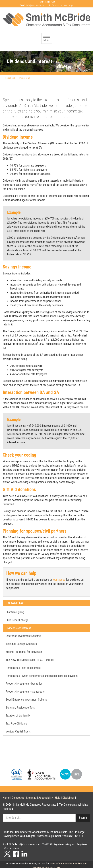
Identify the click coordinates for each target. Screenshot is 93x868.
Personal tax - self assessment (23, 668)
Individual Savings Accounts (21, 644)
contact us (59, 580)
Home (6, 798)
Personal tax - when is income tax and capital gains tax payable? (42, 676)
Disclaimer (68, 798)
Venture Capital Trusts (18, 731)
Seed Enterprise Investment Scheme (27, 700)
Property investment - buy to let (24, 684)
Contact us (57, 5)
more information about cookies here (69, 863)
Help (58, 798)
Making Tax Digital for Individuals (24, 652)
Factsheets (10, 78)
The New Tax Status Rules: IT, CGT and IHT (30, 660)
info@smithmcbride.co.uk (38, 5)
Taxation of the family (18, 716)
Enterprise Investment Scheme (23, 636)
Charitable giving (15, 612)
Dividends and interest (18, 628)
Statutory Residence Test (20, 708)
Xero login (69, 5)
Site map (31, 798)
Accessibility (46, 798)
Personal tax (25, 78)
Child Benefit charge (17, 620)
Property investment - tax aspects (25, 692)
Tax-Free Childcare (16, 724)
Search (83, 818)
